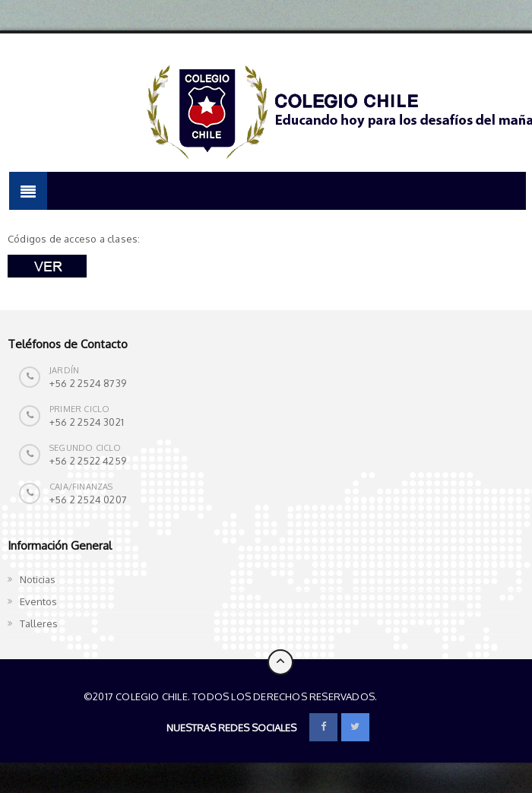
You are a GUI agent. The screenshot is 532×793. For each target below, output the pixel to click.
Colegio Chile (415, 696)
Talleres (39, 623)
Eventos (38, 601)
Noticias (38, 579)
